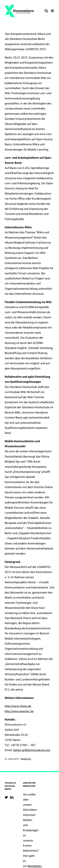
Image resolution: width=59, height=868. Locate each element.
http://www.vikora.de (18, 706)
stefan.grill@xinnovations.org (32, 750)
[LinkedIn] (12, 797)
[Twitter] (6, 797)
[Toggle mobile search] (46, 11)
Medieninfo (26, 759)
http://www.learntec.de (19, 711)
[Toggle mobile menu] (53, 11)
